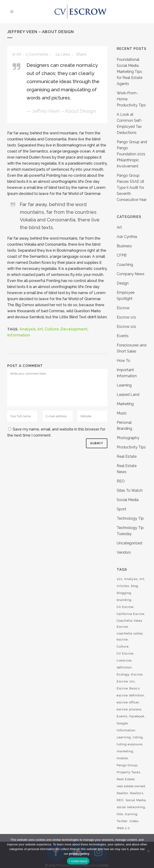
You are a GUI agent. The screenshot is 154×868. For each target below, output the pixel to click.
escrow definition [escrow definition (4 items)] (130, 695)
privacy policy (79, 854)
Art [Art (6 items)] (142, 579)
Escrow (123, 308)
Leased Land (128, 395)
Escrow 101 (126, 317)
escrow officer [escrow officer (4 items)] (128, 702)
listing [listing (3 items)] (138, 737)
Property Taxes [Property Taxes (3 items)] (128, 772)
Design (123, 283)
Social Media (128, 500)
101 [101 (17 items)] (120, 579)
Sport (121, 509)
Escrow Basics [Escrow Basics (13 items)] (128, 688)
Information (19, 335)
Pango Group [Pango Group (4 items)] (127, 765)
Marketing (125, 404)
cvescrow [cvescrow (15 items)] (124, 660)
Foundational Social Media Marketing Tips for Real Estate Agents (130, 72)
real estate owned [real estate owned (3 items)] (131, 786)
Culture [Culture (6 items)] (123, 646)
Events (123, 336)
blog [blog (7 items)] (135, 586)
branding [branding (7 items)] (124, 600)
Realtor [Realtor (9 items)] (122, 793)
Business (124, 246)
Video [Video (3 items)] (134, 821)
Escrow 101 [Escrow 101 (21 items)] (126, 681)
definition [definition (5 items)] (124, 667)
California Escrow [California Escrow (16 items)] (131, 614)
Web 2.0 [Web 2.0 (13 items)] (123, 828)
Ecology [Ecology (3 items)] (123, 674)
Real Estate (127, 456)
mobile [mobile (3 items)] (122, 758)
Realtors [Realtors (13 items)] (137, 793)
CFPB (122, 255)
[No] (148, 851)
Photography (128, 438)
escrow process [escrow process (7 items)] (129, 709)
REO (121, 481)
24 (63, 54)
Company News (131, 274)
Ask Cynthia (127, 237)
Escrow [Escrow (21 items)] (137, 674)
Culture (52, 329)
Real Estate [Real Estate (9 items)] (126, 779)
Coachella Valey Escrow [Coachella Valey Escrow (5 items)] (130, 624)
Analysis (28, 329)
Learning (124, 385)
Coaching (125, 265)
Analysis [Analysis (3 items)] (131, 579)
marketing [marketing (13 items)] (125, 751)
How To (123, 361)
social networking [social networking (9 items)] (131, 807)
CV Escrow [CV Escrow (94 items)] (125, 653)
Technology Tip (130, 518)
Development (74, 329)
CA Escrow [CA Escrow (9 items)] (125, 607)
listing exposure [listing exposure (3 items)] (130, 744)
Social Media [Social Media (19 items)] (136, 800)
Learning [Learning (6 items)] (124, 737)
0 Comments (37, 54)
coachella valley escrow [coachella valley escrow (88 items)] (130, 636)
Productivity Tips (131, 447)
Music (122, 413)
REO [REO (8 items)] (120, 800)
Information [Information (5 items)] (126, 730)
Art (19, 54)
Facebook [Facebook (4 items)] (137, 716)
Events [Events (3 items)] (122, 716)
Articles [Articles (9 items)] (123, 586)
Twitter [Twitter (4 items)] (122, 821)
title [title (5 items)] (120, 814)
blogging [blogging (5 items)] (124, 593)
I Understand (78, 861)
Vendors (124, 552)
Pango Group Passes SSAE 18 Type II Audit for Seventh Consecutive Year (132, 188)
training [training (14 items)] (131, 814)
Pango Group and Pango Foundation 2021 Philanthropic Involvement (132, 154)
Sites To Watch (130, 490)
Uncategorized (129, 543)
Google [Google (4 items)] (122, 723)
